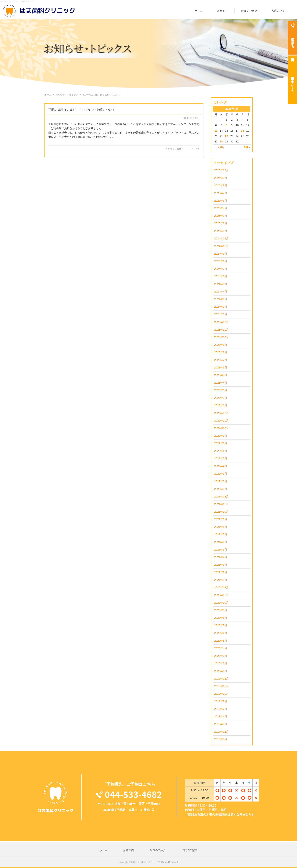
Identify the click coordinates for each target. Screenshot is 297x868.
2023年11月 (221, 330)
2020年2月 (221, 663)
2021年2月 (221, 572)
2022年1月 (221, 489)
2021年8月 (221, 527)
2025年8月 (221, 185)
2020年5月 (221, 641)
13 (216, 131)
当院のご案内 (279, 11)
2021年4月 (221, 557)
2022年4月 (221, 466)
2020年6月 (221, 633)
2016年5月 (221, 739)
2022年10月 (221, 428)
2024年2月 (221, 307)
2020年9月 (221, 610)
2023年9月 (221, 345)
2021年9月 (221, 519)
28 (221, 142)
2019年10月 (221, 694)
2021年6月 (221, 542)
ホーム (199, 11)
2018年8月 (221, 724)
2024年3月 (221, 299)
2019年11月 (221, 686)
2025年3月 (221, 216)
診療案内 (222, 11)
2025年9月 (221, 178)
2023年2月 (221, 398)
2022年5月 (221, 458)
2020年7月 (221, 625)
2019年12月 (221, 679)
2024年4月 (221, 292)
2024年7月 (221, 269)
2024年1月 (221, 314)
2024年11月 (221, 246)
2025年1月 (221, 231)
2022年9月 (221, 436)
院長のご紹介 (249, 11)
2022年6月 (221, 451)
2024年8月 (221, 261)
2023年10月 (221, 337)
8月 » (247, 147)
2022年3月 (221, 474)
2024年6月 (221, 276)
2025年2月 (221, 223)
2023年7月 (221, 360)
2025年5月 (221, 201)
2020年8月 (221, 618)
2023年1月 (221, 405)
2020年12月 (221, 587)
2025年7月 (221, 193)
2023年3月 (221, 390)
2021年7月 (221, 534)
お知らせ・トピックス (188, 149)
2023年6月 (221, 368)
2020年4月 (221, 648)
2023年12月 (221, 322)
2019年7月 (221, 709)
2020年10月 (221, 603)
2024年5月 (221, 284)
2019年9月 (221, 701)
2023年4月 (221, 383)
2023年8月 (221, 352)
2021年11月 (221, 504)
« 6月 (221, 147)
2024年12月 (221, 239)
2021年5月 (221, 550)
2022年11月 (221, 421)
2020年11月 (221, 595)
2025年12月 (221, 170)
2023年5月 (221, 375)
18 (242, 131)
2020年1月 (221, 671)
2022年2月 (221, 481)
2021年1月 (221, 580)
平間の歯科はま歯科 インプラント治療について (82, 110)
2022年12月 (221, 413)
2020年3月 (221, 656)
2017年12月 (221, 732)
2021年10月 (221, 512)
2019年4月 (221, 716)
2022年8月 (221, 443)
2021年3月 (221, 565)
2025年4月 (221, 208)
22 (227, 136)
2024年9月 (221, 254)
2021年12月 (221, 497)
